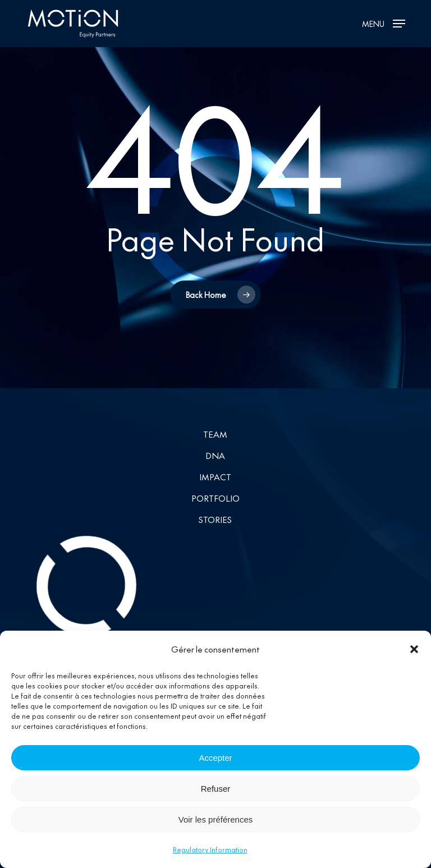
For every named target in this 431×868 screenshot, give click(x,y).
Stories (215, 519)
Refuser (216, 795)
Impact (215, 477)
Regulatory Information (210, 857)
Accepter (215, 764)
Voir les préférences (216, 826)
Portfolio (215, 498)
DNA (215, 455)
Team (215, 434)
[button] (414, 656)
